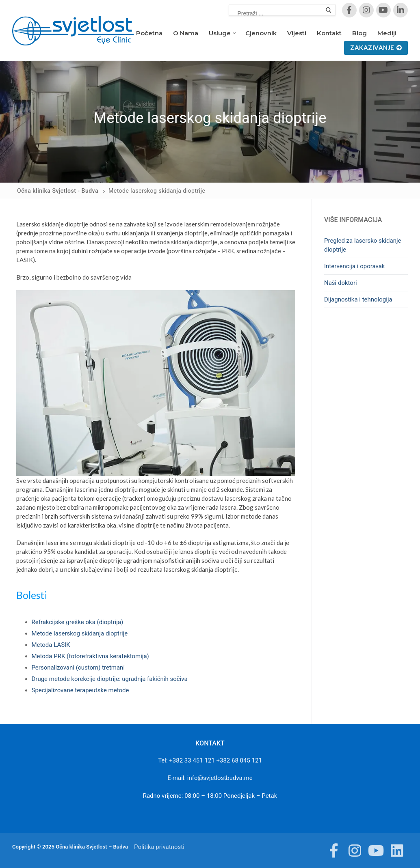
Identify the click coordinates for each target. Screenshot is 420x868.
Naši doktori (341, 283)
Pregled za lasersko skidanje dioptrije (363, 245)
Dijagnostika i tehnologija (358, 299)
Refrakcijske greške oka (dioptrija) (78, 622)
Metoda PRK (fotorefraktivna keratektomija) (90, 656)
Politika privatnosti (159, 847)
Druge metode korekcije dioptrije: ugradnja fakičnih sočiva (110, 679)
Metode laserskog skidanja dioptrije (80, 633)
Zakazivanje (376, 47)
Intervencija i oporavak (354, 266)
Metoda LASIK (51, 645)
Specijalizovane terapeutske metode (80, 690)
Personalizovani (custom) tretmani (78, 668)
